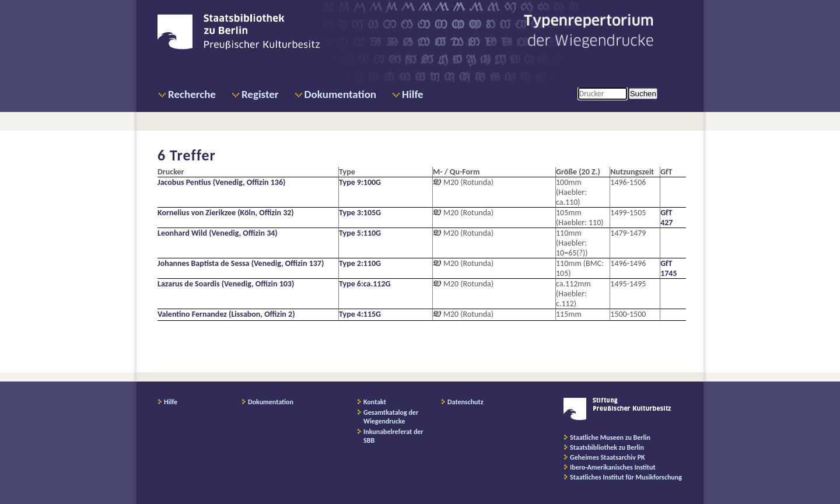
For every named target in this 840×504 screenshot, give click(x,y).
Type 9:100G (360, 182)
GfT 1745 (668, 268)
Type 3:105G (360, 213)
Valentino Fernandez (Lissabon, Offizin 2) (226, 314)
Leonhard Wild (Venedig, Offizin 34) (218, 233)
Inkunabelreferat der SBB (393, 436)
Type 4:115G (360, 314)
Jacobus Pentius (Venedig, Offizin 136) (221, 182)
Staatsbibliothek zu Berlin (607, 447)
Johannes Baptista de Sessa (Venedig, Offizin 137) (241, 263)
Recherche (192, 94)
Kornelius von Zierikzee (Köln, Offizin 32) (226, 213)
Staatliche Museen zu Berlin (610, 437)
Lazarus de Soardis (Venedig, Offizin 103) (226, 284)
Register (260, 94)
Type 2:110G (360, 263)
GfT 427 (666, 218)
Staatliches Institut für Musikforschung (626, 477)
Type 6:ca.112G (365, 284)
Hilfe (413, 94)
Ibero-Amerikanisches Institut (613, 467)
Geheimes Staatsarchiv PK (608, 457)
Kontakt (375, 402)
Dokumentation (340, 94)
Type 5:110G (360, 233)
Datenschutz (466, 402)
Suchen (643, 94)
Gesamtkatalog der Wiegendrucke (391, 417)
